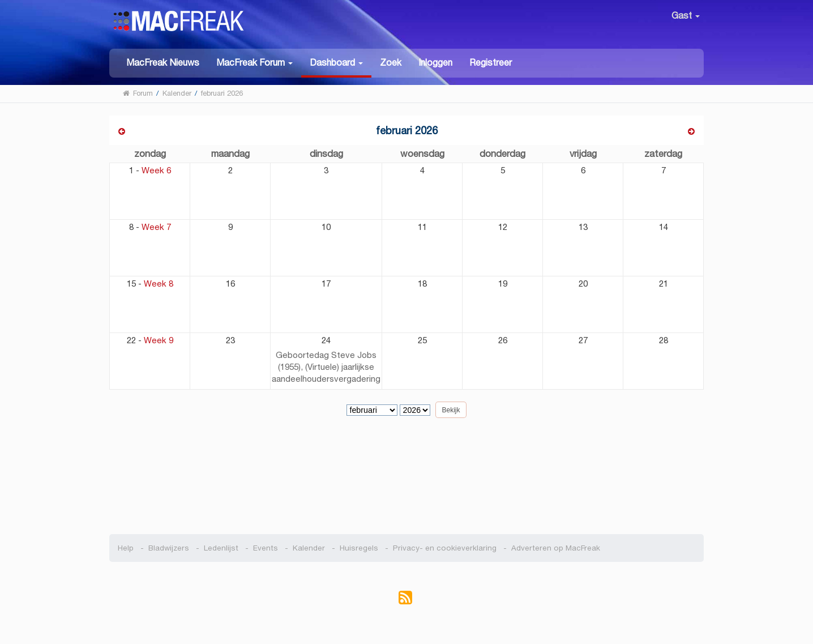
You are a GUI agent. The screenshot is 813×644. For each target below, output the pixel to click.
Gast (686, 16)
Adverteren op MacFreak (556, 548)
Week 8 (159, 283)
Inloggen (435, 63)
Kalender (309, 548)
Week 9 (159, 340)
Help (126, 548)
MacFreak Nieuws (163, 63)
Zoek (391, 63)
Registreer (491, 63)
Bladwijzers (169, 548)
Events (266, 548)
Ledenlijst (221, 548)
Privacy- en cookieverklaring (445, 548)
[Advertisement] (407, 480)
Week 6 (156, 170)
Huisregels (359, 548)
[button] (254, 62)
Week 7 (156, 227)
